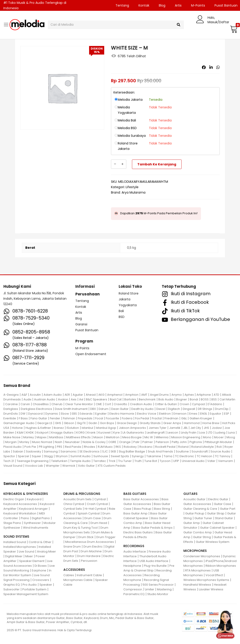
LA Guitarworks (133, 433)
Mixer (29, 556)
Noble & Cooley (94, 442)
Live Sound (27, 552)
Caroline (12, 404)
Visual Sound (13, 466)
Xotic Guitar (86, 466)
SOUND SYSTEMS (16, 537)
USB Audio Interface (154, 561)
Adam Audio (53, 395)
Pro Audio (30, 585)
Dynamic (52, 414)
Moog (231, 437)
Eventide (10, 418)
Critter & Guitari (166, 404)
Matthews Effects (78, 437)
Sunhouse (101, 456)
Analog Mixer (46, 552)
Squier (37, 456)
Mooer (219, 437)
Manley (29, 437)
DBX (93, 409)
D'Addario (215, 404)
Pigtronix (196, 442)
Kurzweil (104, 433)
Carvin (25, 404)
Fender (55, 418)
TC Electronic (185, 456)
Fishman (69, 418)
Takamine (154, 456)
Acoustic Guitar (194, 499)
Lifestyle (132, 187)
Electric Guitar (218, 499)
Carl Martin (227, 399)
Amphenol (115, 395)
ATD (216, 395)
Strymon (62, 456)
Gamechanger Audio (19, 423)
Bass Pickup (143, 509)
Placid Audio (13, 447)
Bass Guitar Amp (135, 513)
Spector (9, 456)
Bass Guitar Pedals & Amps (153, 528)
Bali (121, 311)
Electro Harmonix (122, 414)
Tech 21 (9, 461)
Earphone (39, 570)
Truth (138, 461)
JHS (206, 428)
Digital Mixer (14, 556)
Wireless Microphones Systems (206, 580)
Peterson (162, 442)
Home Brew (211, 423)
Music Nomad (42, 442)
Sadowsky (33, 451)
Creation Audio (141, 404)
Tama (168, 456)
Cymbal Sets (73, 509)
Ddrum (104, 409)
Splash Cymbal (89, 513)
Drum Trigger (106, 537)
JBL (185, 428)
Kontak (144, 5)
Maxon (98, 437)
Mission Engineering (186, 437)
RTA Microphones (198, 570)
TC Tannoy (223, 456)
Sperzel (23, 456)
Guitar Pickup (195, 513)
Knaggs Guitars (62, 433)
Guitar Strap (216, 513)
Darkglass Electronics (36, 409)
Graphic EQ (12, 585)
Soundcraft (200, 451)
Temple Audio (80, 461)
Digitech (174, 409)
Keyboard (34, 499)
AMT (144, 395)
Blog (162, 5)
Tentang (122, 5)
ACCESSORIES (74, 570)
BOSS (205, 399)
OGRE (112, 442)
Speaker (46, 585)
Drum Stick (86, 537)
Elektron (165, 414)
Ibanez (59, 428)
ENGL (204, 414)
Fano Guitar (39, 418)
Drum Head (99, 523)
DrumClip (222, 409)
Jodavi (217, 428)
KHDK (30, 433)
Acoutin (35, 395)
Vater (211, 461)
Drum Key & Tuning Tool (81, 528)
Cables (69, 575)
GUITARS (190, 494)
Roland (183, 447)
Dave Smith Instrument (71, 409)
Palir (136, 442)
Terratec (100, 461)
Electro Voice (147, 414)
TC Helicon (204, 456)
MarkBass (56, 437)
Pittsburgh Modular (218, 442)
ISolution (73, 428)
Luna (231, 433)
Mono (207, 437)
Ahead (91, 395)
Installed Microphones (20, 547)
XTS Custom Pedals (112, 466)
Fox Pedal (142, 418)
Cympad (198, 404)
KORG (80, 433)
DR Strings (205, 409)
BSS (214, 399)
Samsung (51, 451)
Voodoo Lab (34, 466)
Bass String (162, 509)
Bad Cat (116, 399)
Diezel (161, 409)
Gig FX (81, 423)
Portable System (34, 589)
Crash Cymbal (97, 504)
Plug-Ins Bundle (155, 566)
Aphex (189, 395)
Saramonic (69, 451)
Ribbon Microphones (221, 566)
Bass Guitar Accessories (141, 499)
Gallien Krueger (201, 418)
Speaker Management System (26, 594)
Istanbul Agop (106, 428)
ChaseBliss (41, 404)
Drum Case (93, 518)
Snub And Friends (160, 451)
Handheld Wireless (197, 585)
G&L (184, 418)
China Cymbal (74, 504)
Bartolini (130, 399)
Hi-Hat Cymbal (95, 509)
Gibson (69, 423)
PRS (60, 447)
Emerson (180, 414)
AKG (101, 395)
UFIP (176, 461)
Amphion (132, 395)
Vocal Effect (214, 575)
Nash (59, 442)
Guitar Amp (192, 523)
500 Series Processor (158, 585)
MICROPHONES (195, 551)
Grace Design (127, 423)
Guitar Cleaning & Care (200, 509)
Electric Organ (14, 499)
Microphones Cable (78, 580)
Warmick (69, 466)
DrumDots (11, 414)
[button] (233, 29)
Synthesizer (32, 523)
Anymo (177, 395)
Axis (74, 399)
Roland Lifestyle (203, 447)
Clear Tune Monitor (79, 404)
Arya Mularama (134, 192)
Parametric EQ (134, 594)
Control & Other (40, 542)
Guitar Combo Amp (198, 532)
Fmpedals (85, 418)
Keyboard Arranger (33, 509)
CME (99, 404)
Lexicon (173, 433)
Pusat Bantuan (87, 330)
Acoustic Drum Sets (77, 499)
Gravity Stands (150, 423)
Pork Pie (30, 447)
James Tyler (158, 428)
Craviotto (120, 404)
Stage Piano (12, 523)
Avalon (63, 399)
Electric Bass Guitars (138, 532)
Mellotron (113, 437)
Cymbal (100, 499)
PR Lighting (46, 447)
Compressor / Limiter (139, 589)
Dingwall (189, 409)
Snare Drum (72, 547)
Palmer (148, 442)
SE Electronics (89, 451)
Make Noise (12, 437)
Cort (108, 404)
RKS (118, 447)
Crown (184, 404)
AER (67, 395)
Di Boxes (41, 566)
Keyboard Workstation (20, 513)
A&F (24, 395)
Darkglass (11, 409)
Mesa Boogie (132, 437)
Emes (193, 414)
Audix (27, 399)
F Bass (23, 418)
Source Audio (220, 451)
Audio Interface (135, 552)
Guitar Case (223, 504)
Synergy (138, 456)
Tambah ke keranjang (157, 164)
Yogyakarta (128, 305)
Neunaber (72, 442)
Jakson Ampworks (132, 428)
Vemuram (226, 461)
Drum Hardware (89, 556)
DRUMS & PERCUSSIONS (82, 494)
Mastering (164, 589)
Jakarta (125, 299)
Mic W (149, 437)
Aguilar (78, 395)
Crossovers (41, 580)
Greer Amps (172, 423)
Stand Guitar (224, 518)
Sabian (18, 451)
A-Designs (11, 395)
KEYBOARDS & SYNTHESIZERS (26, 494)
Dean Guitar (120, 409)
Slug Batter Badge (132, 451)
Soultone (182, 451)
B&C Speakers (97, 399)
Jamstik (175, 428)
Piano (25, 518)
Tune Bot (151, 461)
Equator (216, 414)
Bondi (194, 399)
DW (23, 414)
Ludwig (220, 433)
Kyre (117, 433)
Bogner (182, 399)
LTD (210, 433)
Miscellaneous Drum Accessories (90, 542)
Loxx (202, 433)
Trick (112, 461)
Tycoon (165, 461)
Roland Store (129, 293)
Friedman (171, 418)
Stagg (48, 456)
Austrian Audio (45, 399)
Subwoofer (12, 589)
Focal (99, 418)
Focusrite (112, 418)
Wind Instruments (36, 528)
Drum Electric (93, 547)
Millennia (162, 437)
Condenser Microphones (202, 556)
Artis (178, 5)
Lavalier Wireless (211, 589)
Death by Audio (142, 409)
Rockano (146, 447)
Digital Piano (41, 518)
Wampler (53, 466)
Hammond (192, 423)
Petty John (179, 442)
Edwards (86, 414)
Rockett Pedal (165, 447)
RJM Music (105, 447)
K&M (20, 433)
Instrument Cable (89, 575)
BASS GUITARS (135, 494)
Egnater (101, 414)
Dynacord (35, 414)
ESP (227, 414)
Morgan (11, 442)
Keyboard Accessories (20, 504)
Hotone (17, 428)
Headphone (132, 566)
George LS (45, 423)
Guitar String (202, 537)
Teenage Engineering (33, 461)
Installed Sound (15, 542)
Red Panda (73, 447)
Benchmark (147, 399)
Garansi (81, 324)
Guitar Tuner (203, 518)
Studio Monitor (158, 594)
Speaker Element (32, 561)
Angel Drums (159, 395)
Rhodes (90, 447)
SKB (113, 451)
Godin (93, 423)
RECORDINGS (134, 546)
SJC (105, 451)
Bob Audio (166, 399)
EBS (74, 414)
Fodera (127, 418)
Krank (91, 433)
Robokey (130, 447)
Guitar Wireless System (213, 542)
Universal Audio (193, 461)
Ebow (65, 414)
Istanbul (87, 428)
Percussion (89, 561)
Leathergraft (156, 433)
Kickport (43, 433)
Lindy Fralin (189, 433)
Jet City (196, 428)
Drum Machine (91, 551)
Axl (81, 399)
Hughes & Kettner (38, 428)
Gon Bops (107, 423)
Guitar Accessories (197, 504)
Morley (24, 442)
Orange (125, 442)
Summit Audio (81, 456)
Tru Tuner (125, 461)
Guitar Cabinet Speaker (217, 528)
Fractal (157, 418)
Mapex (42, 437)
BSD (122, 317)
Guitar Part (228, 509)
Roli (219, 447)
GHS (58, 423)
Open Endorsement (91, 354)
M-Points (198, 5)
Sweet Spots (120, 456)
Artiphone (204, 395)
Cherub (57, 404)
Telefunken (59, 461)
